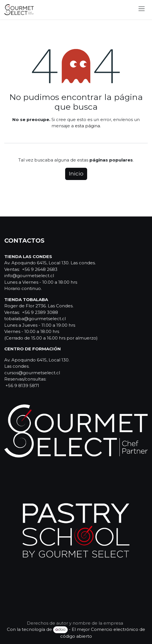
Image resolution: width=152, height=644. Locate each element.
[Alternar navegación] (142, 10)
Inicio (76, 174)
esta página (87, 126)
